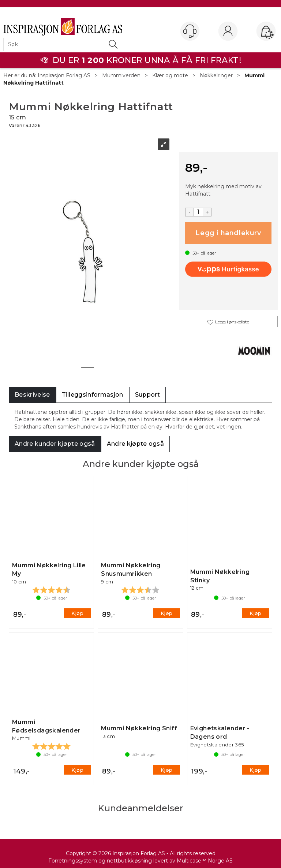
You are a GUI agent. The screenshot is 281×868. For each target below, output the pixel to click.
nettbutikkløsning (129, 861)
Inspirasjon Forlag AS (64, 75)
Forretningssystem (73, 861)
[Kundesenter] (190, 31)
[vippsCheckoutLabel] (228, 269)
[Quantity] (198, 212)
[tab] (32, 395)
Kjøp (228, 233)
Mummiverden (121, 75)
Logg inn (228, 31)
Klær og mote (170, 75)
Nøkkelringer (216, 75)
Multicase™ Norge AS (205, 861)
